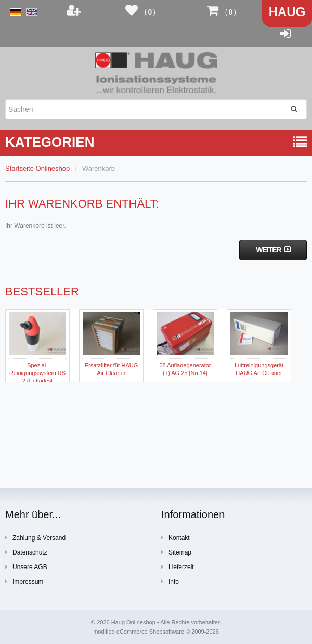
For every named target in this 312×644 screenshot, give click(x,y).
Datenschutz (26, 552)
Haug (287, 12)
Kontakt (175, 538)
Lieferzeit (178, 567)
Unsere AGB (26, 567)
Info (170, 581)
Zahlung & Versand (35, 538)
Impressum (24, 581)
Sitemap (176, 552)
